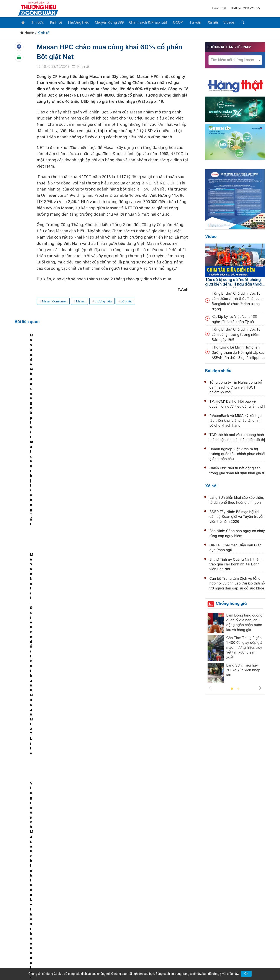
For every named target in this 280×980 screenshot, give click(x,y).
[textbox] (235, 59)
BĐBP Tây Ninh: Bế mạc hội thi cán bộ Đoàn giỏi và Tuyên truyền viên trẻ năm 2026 (237, 516)
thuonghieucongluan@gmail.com (112, 929)
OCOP (174, 22)
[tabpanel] (48, 364)
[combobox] (235, 59)
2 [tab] (238, 688)
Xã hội (207, 22)
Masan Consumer (54, 301)
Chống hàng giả (231, 603)
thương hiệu (103, 301)
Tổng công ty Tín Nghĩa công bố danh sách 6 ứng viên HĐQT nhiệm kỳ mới (236, 387)
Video (211, 236)
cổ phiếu (127, 301)
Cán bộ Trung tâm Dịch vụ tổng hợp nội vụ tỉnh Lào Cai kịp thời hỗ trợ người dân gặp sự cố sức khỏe (237, 583)
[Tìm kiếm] (236, 22)
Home (27, 32)
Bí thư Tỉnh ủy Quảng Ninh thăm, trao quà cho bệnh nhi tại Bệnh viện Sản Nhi (236, 564)
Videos (223, 22)
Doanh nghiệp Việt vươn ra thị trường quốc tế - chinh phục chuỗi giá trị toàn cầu (237, 453)
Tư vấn (191, 22)
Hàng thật (219, 8)
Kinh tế (54, 22)
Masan (81, 301)
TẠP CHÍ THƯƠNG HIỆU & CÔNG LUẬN (138, 966)
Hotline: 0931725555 (245, 8)
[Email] (38, 936)
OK (246, 974)
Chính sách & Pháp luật (145, 22)
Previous (210, 687)
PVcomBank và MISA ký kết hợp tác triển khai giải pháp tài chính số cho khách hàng (236, 420)
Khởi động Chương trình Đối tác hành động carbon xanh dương (143, 796)
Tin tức (36, 22)
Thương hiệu (76, 22)
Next (260, 687)
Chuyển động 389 (106, 22)
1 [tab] (232, 688)
